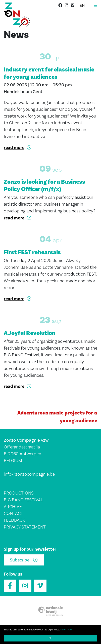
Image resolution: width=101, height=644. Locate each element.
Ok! (51, 638)
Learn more (66, 630)
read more (14, 148)
